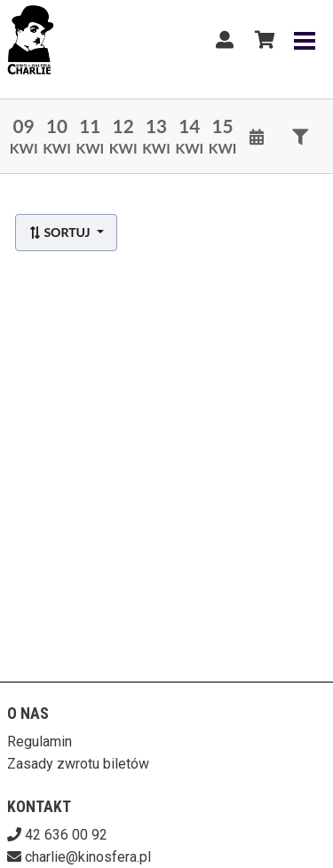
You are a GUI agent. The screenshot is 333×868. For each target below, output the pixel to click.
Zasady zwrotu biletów (78, 764)
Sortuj (61, 232)
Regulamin (40, 742)
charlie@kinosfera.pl (88, 857)
